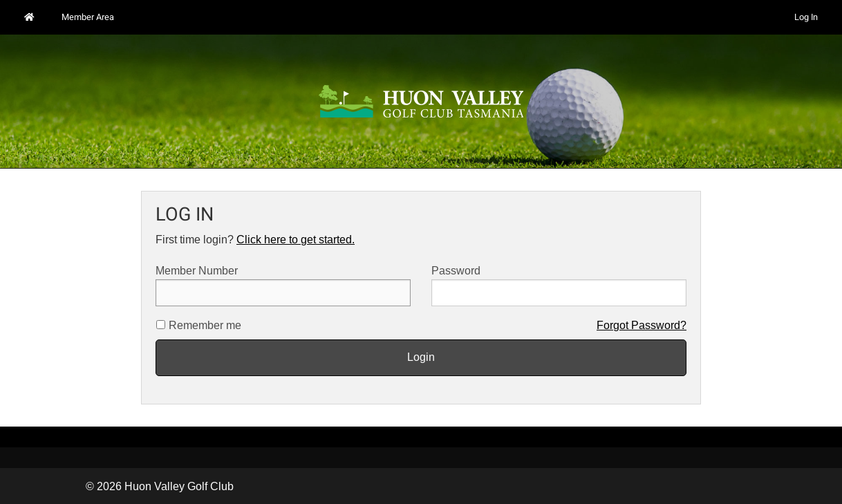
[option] (421, 101)
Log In (806, 17)
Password (559, 286)
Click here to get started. (296, 240)
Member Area (88, 17)
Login (421, 357)
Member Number (283, 286)
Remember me (205, 325)
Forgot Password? (642, 325)
